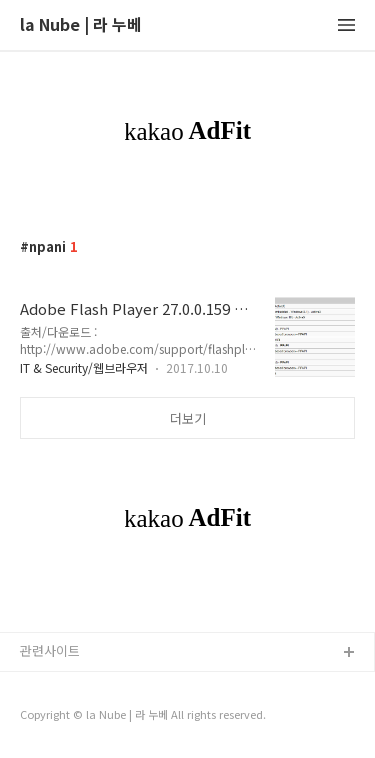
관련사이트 (50, 650)
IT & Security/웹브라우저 (84, 367)
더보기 (188, 418)
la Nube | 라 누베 (81, 25)
